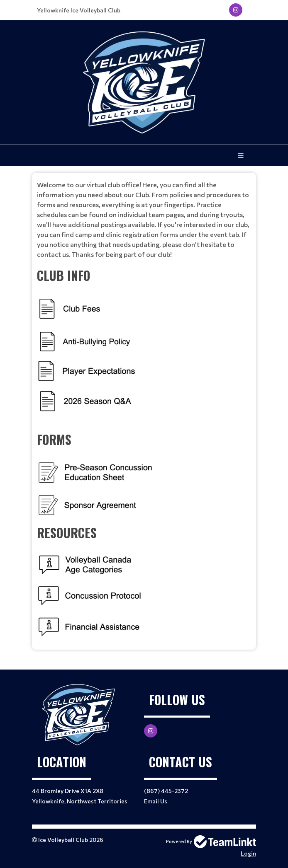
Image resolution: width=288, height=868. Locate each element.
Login (248, 853)
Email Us (156, 801)
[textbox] (144, 220)
